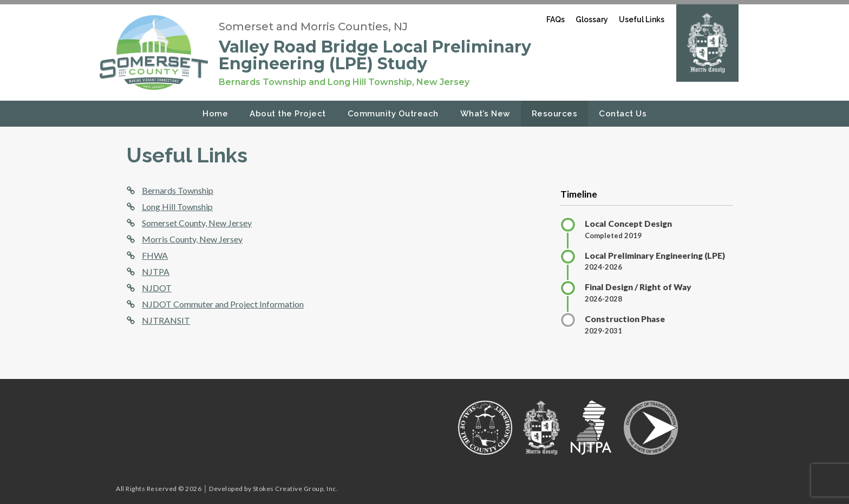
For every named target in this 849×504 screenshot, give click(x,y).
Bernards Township (178, 190)
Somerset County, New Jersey (197, 223)
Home (215, 114)
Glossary (592, 19)
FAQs (556, 19)
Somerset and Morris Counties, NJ (313, 27)
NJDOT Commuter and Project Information (223, 304)
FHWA (155, 255)
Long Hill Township (177, 207)
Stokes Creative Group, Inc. (296, 489)
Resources (555, 114)
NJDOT (157, 288)
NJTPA (156, 271)
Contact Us (623, 114)
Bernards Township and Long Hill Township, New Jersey (344, 82)
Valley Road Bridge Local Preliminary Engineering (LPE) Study (375, 55)
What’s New (485, 114)
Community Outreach (393, 114)
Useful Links (642, 19)
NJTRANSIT (166, 320)
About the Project (288, 114)
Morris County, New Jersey (192, 239)
